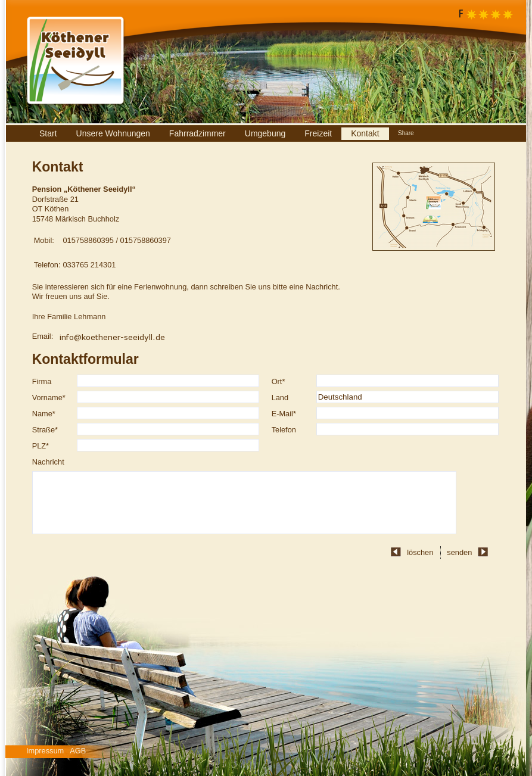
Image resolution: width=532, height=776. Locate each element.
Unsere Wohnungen (113, 133)
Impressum (45, 751)
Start (48, 133)
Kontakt (365, 133)
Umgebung (265, 133)
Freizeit (318, 133)
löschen (420, 552)
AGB (78, 751)
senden (459, 552)
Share (406, 133)
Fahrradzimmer (197, 133)
